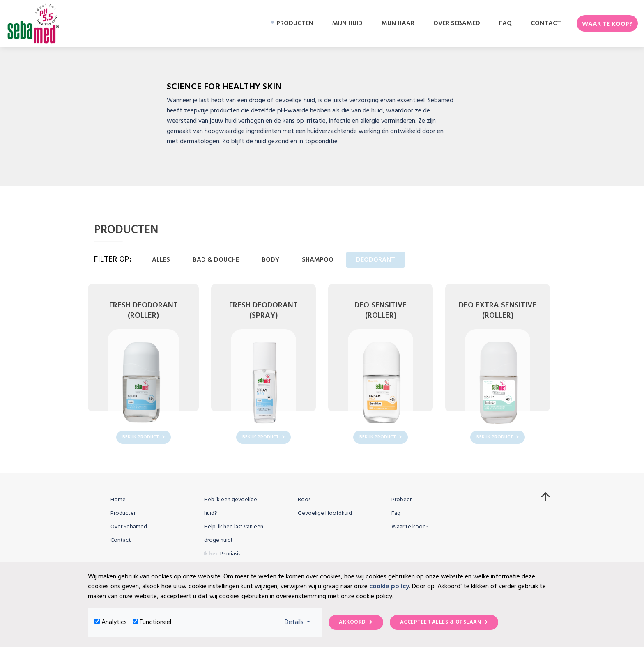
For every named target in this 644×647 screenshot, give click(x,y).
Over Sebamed (129, 527)
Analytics (114, 622)
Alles (161, 260)
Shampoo (318, 260)
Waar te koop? (410, 527)
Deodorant (376, 260)
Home (118, 500)
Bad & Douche (216, 260)
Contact (121, 540)
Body (270, 260)
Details (300, 622)
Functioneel (155, 622)
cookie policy (389, 587)
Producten (124, 513)
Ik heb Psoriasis (222, 554)
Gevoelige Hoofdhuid (325, 513)
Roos (304, 500)
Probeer (401, 500)
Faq (396, 513)
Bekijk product (144, 437)
